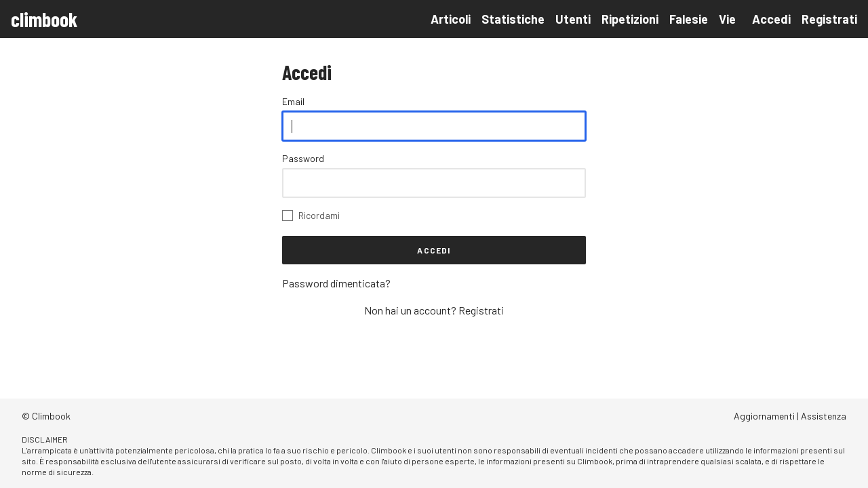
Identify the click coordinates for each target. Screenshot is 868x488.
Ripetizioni (630, 19)
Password (303, 158)
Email (293, 101)
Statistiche (513, 19)
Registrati (829, 19)
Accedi (771, 19)
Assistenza (824, 416)
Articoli (451, 19)
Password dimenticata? (336, 283)
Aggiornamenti (764, 416)
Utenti (573, 19)
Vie (727, 19)
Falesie (689, 19)
